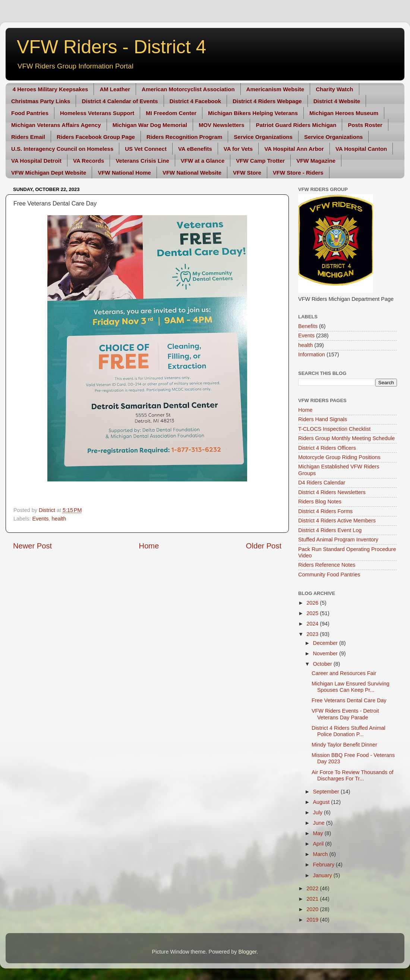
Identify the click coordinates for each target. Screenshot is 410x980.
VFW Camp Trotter (260, 161)
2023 (313, 634)
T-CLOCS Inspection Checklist (334, 429)
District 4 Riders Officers (327, 448)
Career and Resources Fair (344, 673)
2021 (313, 899)
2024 (313, 624)
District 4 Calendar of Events (120, 101)
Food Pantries (30, 113)
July (319, 812)
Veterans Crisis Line (142, 161)
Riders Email (28, 137)
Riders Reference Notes (327, 565)
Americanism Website (275, 89)
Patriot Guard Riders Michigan (296, 125)
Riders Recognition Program (184, 137)
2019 (313, 920)
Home (149, 546)
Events (40, 519)
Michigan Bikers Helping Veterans (253, 113)
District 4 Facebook (195, 101)
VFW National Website (192, 173)
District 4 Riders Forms (325, 511)
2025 (313, 613)
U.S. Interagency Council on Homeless (62, 149)
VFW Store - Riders (298, 173)
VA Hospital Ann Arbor (294, 149)
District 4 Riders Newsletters (332, 492)
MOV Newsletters (222, 125)
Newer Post (32, 546)
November (326, 653)
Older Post (264, 546)
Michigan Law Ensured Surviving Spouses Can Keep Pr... (351, 687)
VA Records (89, 161)
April (319, 844)
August (322, 802)
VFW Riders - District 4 (111, 47)
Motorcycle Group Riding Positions (339, 457)
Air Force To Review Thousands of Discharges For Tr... (352, 775)
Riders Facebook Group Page (96, 137)
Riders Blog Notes (320, 502)
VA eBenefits (195, 149)
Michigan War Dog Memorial (150, 125)
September (327, 792)
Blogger (248, 952)
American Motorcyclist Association (188, 89)
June (320, 823)
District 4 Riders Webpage (267, 101)
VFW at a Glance (203, 161)
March (321, 854)
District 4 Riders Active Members (337, 521)
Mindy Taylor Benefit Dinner (344, 745)
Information (312, 354)
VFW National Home (124, 173)
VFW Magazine (316, 161)
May (319, 833)
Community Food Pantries (329, 575)
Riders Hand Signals (323, 419)
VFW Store (247, 173)
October (323, 664)
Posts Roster (365, 125)
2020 (313, 909)
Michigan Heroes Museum (344, 113)
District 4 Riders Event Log (330, 530)
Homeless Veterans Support (97, 113)
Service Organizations (263, 137)
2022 (313, 888)
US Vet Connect (146, 149)
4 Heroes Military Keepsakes (51, 89)
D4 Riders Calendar (322, 483)
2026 (313, 603)
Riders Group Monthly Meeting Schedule (346, 438)
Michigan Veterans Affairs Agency (56, 125)
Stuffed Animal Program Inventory (338, 540)
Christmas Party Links (41, 101)
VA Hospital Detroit (36, 161)
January (323, 875)
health (59, 519)
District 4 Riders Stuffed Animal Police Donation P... (348, 731)
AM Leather (115, 89)
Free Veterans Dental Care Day (349, 700)
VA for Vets (238, 149)
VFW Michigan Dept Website (49, 173)
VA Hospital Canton (361, 149)
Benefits (308, 326)
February (325, 865)
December (326, 643)
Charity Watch (334, 89)
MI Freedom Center (171, 113)
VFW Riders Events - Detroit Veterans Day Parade (345, 714)
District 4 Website (337, 101)
